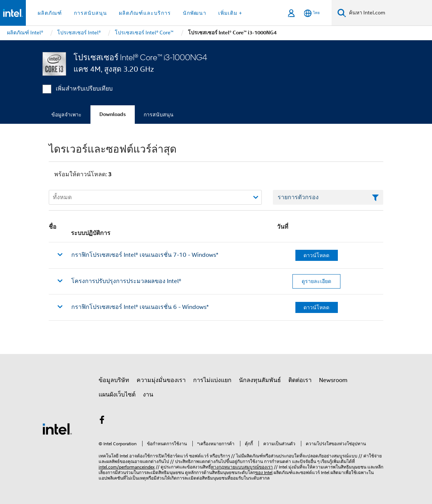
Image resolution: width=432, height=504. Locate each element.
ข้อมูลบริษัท (114, 380)
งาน (148, 395)
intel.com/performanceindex (127, 467)
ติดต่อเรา (300, 380)
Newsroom (333, 380)
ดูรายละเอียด (316, 281)
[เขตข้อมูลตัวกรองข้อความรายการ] (328, 197)
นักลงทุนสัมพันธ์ (260, 380)
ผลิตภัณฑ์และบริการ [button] (145, 13)
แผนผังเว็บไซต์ (117, 395)
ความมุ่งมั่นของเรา (161, 380)
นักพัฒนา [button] (195, 13)
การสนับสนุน (159, 115)
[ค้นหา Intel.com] (389, 13)
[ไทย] (312, 13)
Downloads (113, 114)
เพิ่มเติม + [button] (230, 13)
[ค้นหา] (342, 13)
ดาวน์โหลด (316, 255)
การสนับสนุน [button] (90, 13)
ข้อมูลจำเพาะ (66, 115)
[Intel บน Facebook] (102, 421)
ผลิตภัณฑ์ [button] (50, 13)
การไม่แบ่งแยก (212, 380)
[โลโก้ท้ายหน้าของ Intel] (57, 429)
